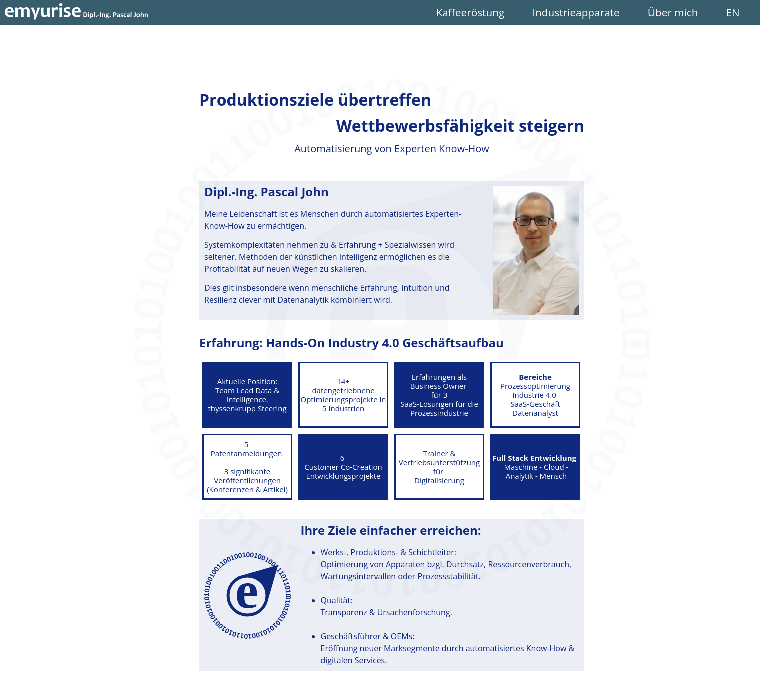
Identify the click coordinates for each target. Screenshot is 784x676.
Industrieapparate (604, 12)
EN (757, 12)
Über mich (701, 12)
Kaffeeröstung (498, 12)
